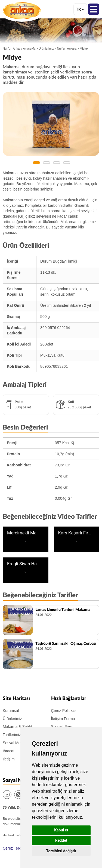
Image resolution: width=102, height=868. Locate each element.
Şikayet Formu (63, 727)
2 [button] (47, 163)
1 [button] (36, 163)
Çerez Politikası (64, 711)
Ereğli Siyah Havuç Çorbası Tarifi (24, 564)
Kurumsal (11, 711)
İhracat (9, 751)
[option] (51, 124)
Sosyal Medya (15, 743)
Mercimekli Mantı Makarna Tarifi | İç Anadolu (24, 533)
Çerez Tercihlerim (18, 848)
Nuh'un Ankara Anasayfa (19, 49)
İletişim (9, 759)
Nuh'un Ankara (22, 11)
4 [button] (67, 163)
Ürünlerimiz (46, 49)
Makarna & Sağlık (18, 727)
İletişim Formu (63, 719)
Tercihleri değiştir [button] (61, 851)
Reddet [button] (61, 840)
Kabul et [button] (61, 830)
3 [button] (57, 163)
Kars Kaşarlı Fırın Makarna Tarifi (75, 533)
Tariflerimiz (12, 735)
